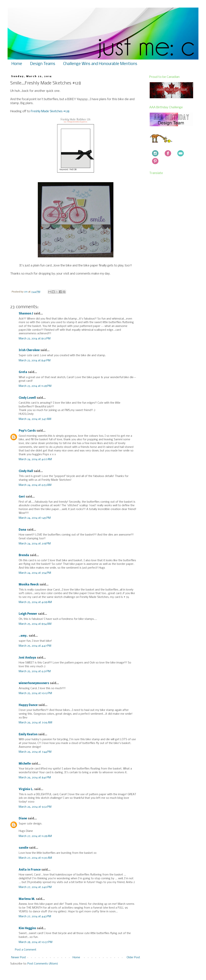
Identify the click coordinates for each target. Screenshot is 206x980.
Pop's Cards (27, 431)
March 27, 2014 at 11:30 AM (35, 858)
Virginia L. (26, 789)
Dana (22, 530)
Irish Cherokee (29, 350)
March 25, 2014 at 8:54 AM (35, 624)
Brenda (24, 555)
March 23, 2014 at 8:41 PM (35, 361)
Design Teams (43, 64)
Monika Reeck (29, 585)
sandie (24, 848)
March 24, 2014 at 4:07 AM (35, 459)
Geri (22, 497)
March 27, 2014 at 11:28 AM (35, 836)
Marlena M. (27, 899)
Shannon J (26, 314)
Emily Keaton (28, 735)
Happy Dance (28, 705)
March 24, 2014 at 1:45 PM (35, 518)
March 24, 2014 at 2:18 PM (35, 544)
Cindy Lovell (27, 398)
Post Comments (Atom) (43, 964)
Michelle (25, 764)
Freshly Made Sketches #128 (50, 111)
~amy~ (23, 636)
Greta (23, 372)
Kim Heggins (27, 928)
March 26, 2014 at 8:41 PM (35, 778)
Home (17, 64)
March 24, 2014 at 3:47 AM (35, 419)
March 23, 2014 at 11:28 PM (35, 386)
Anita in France (30, 870)
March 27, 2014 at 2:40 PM (35, 887)
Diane (23, 819)
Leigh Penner (28, 614)
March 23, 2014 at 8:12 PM (35, 339)
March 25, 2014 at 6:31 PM (35, 671)
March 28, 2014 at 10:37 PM (36, 942)
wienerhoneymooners (34, 683)
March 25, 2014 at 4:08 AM (35, 602)
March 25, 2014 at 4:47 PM (35, 646)
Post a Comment (26, 950)
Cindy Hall (26, 471)
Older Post (133, 958)
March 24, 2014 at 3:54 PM (35, 573)
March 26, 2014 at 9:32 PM (35, 807)
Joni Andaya (27, 658)
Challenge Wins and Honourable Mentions (100, 64)
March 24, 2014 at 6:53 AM (35, 485)
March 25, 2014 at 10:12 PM (35, 693)
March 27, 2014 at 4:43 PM (35, 917)
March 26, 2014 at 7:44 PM (35, 752)
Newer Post (19, 958)
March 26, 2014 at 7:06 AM (35, 723)
